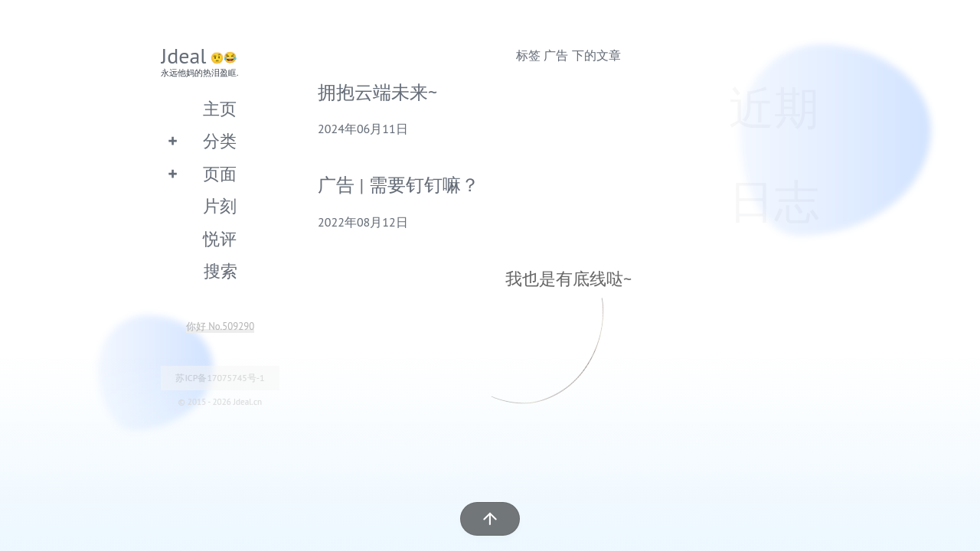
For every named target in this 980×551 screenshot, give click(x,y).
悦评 (220, 238)
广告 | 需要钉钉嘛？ (399, 185)
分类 (220, 140)
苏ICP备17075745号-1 (220, 378)
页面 (220, 173)
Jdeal (184, 55)
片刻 (220, 205)
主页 (220, 108)
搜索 (220, 271)
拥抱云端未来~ (377, 92)
